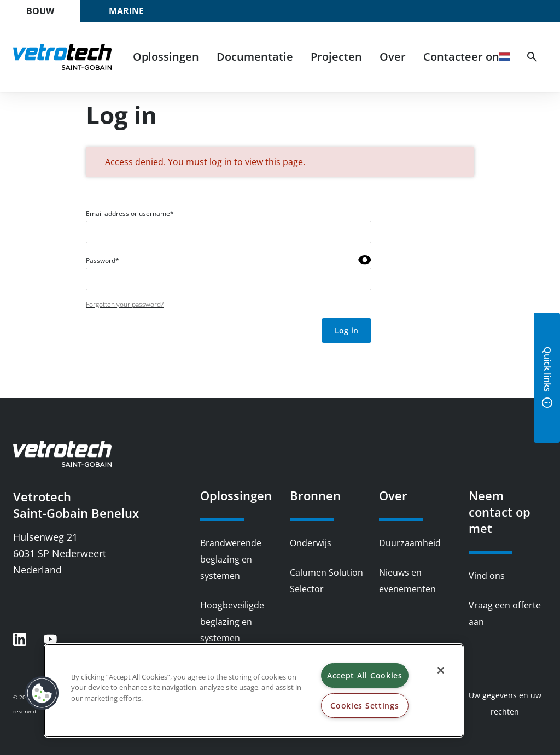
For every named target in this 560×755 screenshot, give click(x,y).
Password (101, 261)
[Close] (441, 670)
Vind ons (487, 576)
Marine (126, 11)
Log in (346, 330)
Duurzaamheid (410, 543)
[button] (42, 693)
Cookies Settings (365, 706)
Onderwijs (311, 543)
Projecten (336, 57)
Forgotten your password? (125, 304)
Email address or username (128, 213)
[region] (254, 690)
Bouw (40, 11)
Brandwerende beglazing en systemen (231, 559)
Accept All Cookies (365, 675)
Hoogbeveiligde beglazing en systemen (232, 622)
